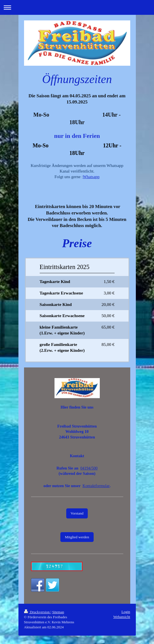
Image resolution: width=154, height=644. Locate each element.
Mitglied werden (77, 537)
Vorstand (77, 513)
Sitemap (58, 612)
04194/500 (89, 468)
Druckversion (37, 612)
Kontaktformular (96, 486)
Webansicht (122, 617)
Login (126, 612)
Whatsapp (91, 177)
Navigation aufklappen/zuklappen (77, 7)
